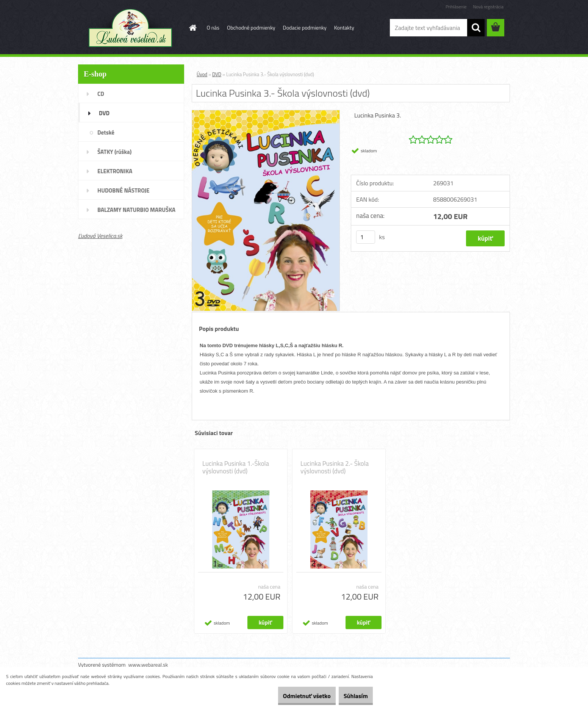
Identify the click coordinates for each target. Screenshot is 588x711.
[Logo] (130, 28)
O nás (213, 27)
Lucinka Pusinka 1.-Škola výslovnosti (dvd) (236, 467)
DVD (217, 74)
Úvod (202, 74)
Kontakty (344, 27)
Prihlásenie (456, 7)
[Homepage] (192, 28)
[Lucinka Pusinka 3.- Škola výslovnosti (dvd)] (266, 113)
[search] (476, 28)
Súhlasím (351, 696)
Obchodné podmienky (251, 27)
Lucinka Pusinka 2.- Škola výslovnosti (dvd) (335, 467)
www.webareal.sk (148, 665)
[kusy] (366, 237)
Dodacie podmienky (305, 27)
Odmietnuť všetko (293, 696)
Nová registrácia (488, 7)
